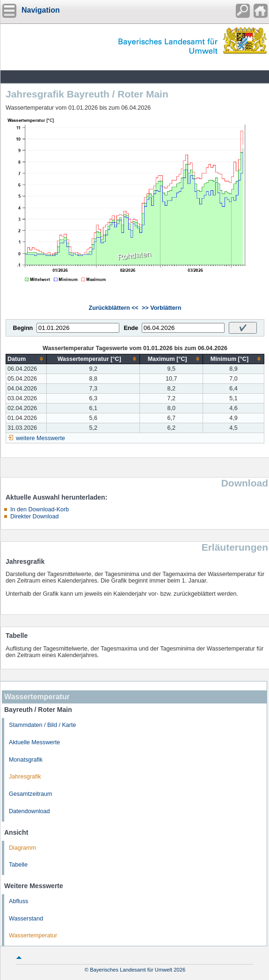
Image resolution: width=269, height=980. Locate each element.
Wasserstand (26, 919)
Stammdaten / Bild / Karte (43, 725)
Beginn (23, 328)
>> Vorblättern (161, 308)
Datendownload (29, 811)
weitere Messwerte (40, 438)
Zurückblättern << (114, 308)
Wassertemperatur (33, 935)
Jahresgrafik (25, 777)
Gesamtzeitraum (30, 794)
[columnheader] (26, 359)
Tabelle (18, 865)
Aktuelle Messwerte (34, 742)
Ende (131, 328)
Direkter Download (35, 516)
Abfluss (18, 901)
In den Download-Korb (40, 509)
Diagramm (22, 848)
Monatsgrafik (26, 760)
